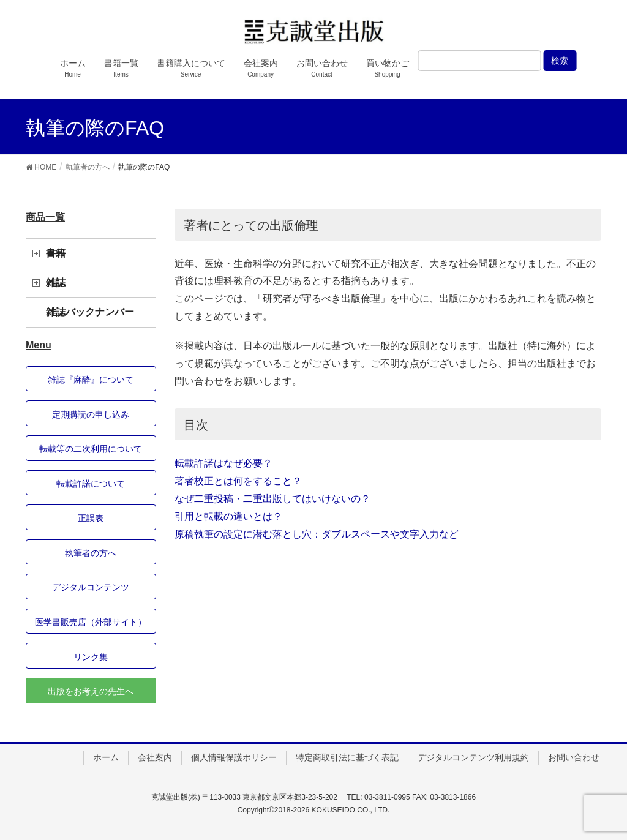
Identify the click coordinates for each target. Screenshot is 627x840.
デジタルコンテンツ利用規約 (473, 757)
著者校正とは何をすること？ (238, 481)
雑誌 (56, 283)
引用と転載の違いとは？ (228, 516)
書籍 (56, 253)
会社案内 (155, 757)
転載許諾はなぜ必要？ (223, 463)
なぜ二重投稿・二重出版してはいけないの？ (272, 499)
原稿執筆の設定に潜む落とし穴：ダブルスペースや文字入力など (317, 534)
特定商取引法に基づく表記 (347, 757)
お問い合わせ (574, 757)
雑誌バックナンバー (90, 312)
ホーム (106, 757)
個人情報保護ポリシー (234, 757)
